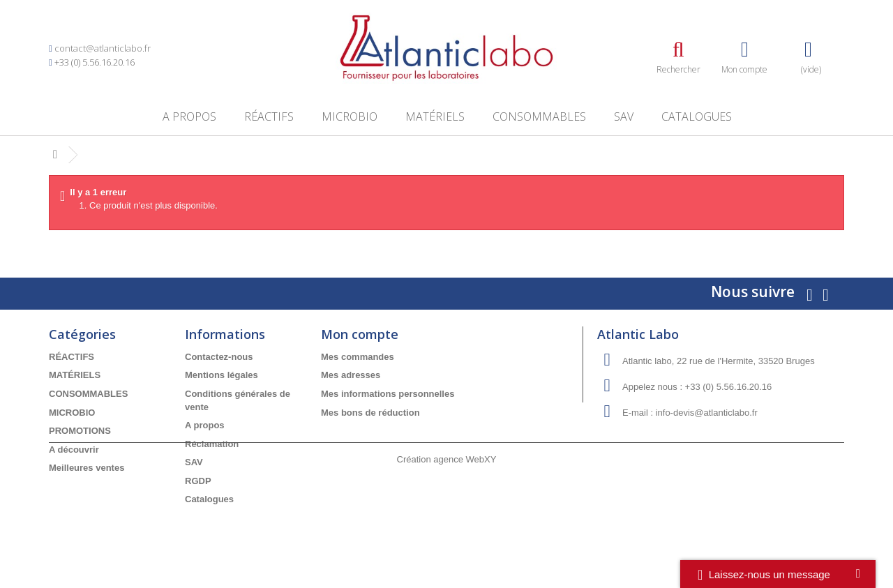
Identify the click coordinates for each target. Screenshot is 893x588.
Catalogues (697, 116)
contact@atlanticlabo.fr (103, 48)
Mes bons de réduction (370, 413)
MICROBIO (350, 116)
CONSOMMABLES (539, 116)
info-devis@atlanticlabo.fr (707, 413)
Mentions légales (222, 375)
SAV (624, 116)
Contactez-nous (219, 357)
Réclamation (212, 444)
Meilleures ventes (87, 468)
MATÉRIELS (435, 116)
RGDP (198, 481)
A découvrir (74, 450)
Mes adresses (351, 375)
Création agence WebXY (447, 549)
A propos (189, 116)
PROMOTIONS (80, 431)
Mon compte (360, 334)
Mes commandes (358, 357)
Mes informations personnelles (388, 394)
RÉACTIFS (269, 116)
